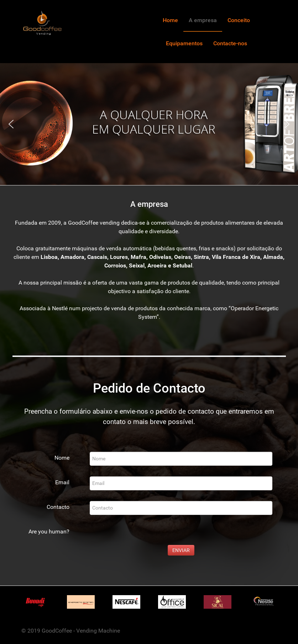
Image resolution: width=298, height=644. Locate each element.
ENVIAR (181, 550)
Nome (62, 458)
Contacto (58, 507)
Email (62, 482)
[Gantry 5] (43, 22)
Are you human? (49, 531)
